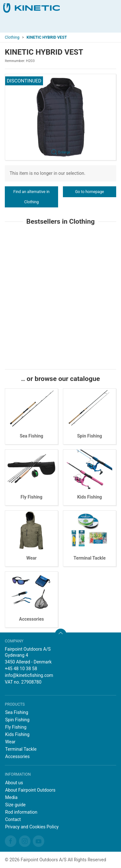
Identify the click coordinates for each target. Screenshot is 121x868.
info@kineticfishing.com (29, 675)
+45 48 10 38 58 (21, 669)
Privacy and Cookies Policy (32, 827)
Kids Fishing (89, 497)
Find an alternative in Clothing (32, 197)
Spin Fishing (90, 436)
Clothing (12, 37)
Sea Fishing (31, 436)
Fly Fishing (31, 497)
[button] (60, 117)
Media (11, 797)
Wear (31, 558)
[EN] (31, 8)
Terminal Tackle (90, 558)
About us (14, 783)
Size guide (15, 805)
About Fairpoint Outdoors (30, 790)
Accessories (31, 619)
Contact (13, 819)
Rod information (21, 812)
